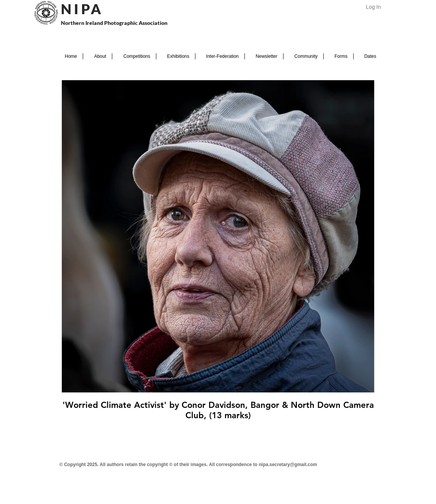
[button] (98, 56)
